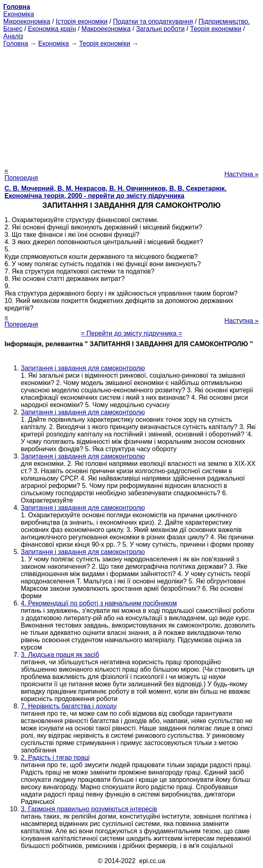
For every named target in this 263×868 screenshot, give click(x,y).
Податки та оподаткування (153, 21)
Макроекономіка (106, 29)
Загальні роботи (160, 29)
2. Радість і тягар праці (55, 758)
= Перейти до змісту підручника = (131, 333)
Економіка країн (52, 29)
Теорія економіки (215, 29)
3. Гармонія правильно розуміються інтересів (89, 809)
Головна (16, 43)
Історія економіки (82, 21)
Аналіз (13, 36)
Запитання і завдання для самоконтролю (83, 368)
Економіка (19, 14)
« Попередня (21, 174)
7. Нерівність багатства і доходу (69, 706)
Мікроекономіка (27, 21)
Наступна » (241, 174)
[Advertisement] (131, 105)
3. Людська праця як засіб (60, 655)
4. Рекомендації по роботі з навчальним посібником (99, 603)
